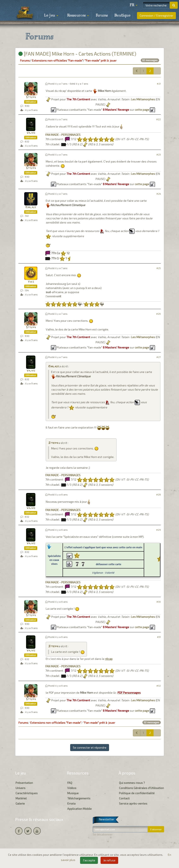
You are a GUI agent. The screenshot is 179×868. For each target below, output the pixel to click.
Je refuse (109, 860)
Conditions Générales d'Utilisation (141, 788)
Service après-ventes (133, 803)
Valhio (31, 133)
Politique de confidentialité (137, 793)
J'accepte (89, 860)
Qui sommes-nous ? (132, 783)
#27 (159, 357)
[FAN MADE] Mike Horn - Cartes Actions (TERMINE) (77, 54)
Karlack (31, 207)
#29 (159, 530)
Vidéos (72, 788)
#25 (159, 268)
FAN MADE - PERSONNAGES (63, 135)
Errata (71, 803)
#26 (159, 314)
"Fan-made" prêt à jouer (101, 60)
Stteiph (31, 97)
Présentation (24, 783)
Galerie (20, 803)
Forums (102, 16)
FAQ (70, 783)
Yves (31, 282)
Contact (124, 798)
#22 (159, 119)
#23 (159, 155)
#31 (159, 637)
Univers (20, 788)
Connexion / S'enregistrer (156, 15)
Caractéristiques (27, 793)
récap (109, 659)
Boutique (122, 16)
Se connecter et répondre (90, 747)
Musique (73, 793)
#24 (159, 194)
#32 (159, 686)
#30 (159, 602)
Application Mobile (79, 809)
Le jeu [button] (51, 16)
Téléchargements (79, 798)
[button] (133, 5)
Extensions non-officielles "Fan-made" (57, 60)
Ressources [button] (78, 16)
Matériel (21, 798)
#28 (159, 495)
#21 (159, 84)
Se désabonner (103, 834)
